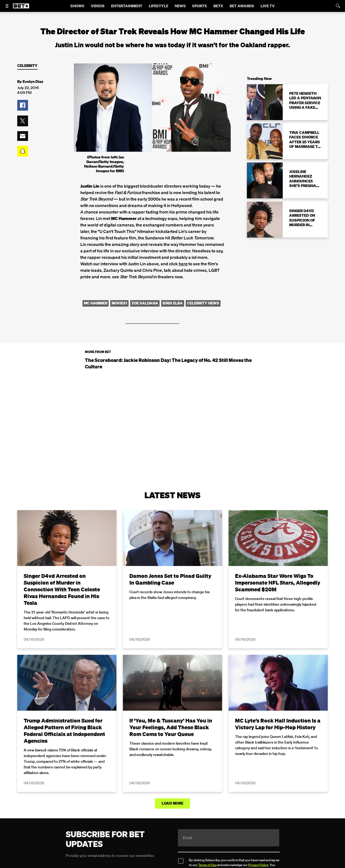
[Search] (338, 6)
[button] (23, 105)
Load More (172, 803)
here (183, 264)
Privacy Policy (258, 865)
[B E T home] (21, 8)
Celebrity (27, 66)
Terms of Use (207, 865)
